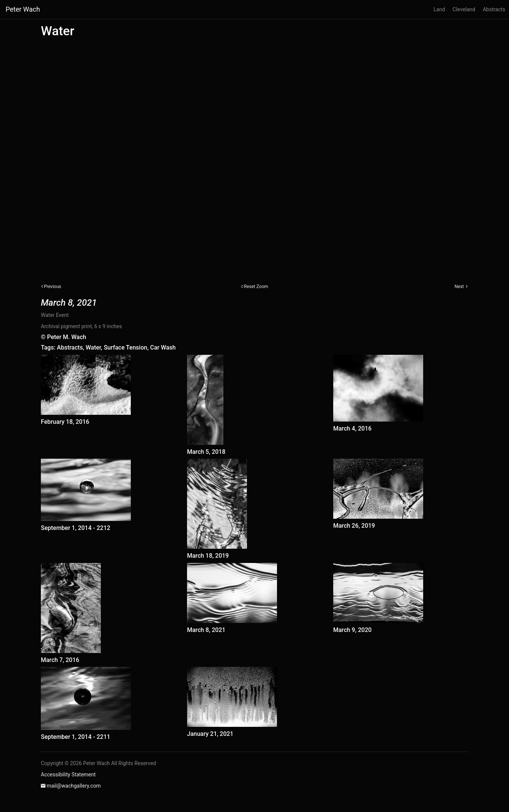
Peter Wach (23, 9)
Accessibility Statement (68, 774)
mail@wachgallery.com (73, 786)
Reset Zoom (256, 287)
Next (459, 287)
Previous (52, 287)
